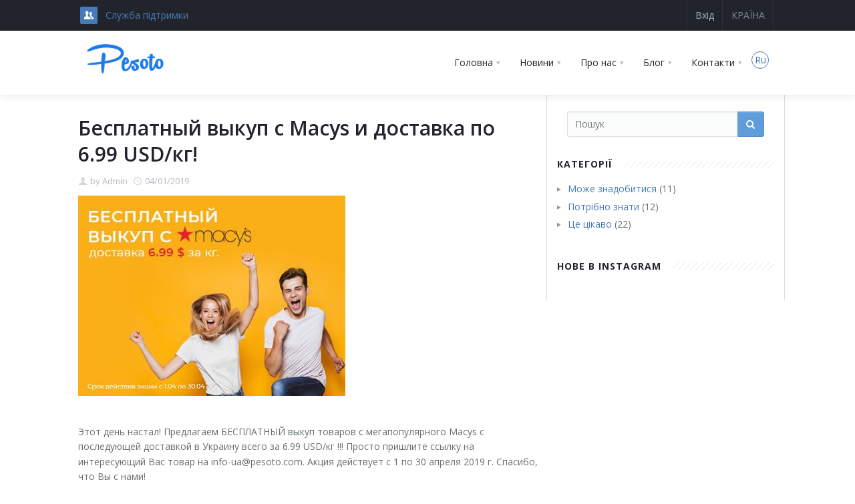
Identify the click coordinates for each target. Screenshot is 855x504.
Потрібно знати (604, 207)
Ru (760, 60)
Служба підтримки (147, 15)
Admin (115, 181)
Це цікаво (590, 224)
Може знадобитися (612, 189)
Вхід (705, 15)
